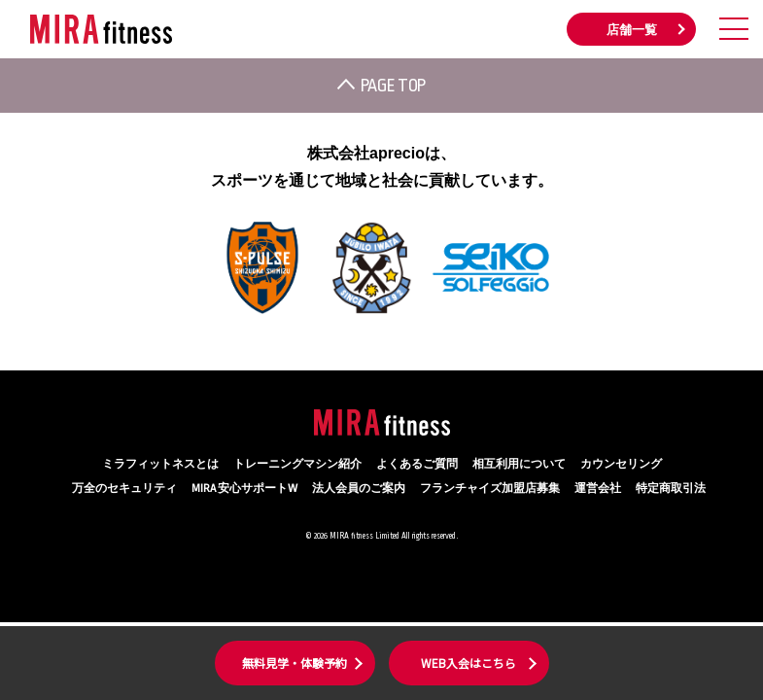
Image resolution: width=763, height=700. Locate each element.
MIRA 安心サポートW (244, 489)
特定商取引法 (671, 489)
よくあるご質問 (417, 464)
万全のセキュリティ (124, 489)
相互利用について (519, 464)
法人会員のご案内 (359, 489)
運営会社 (598, 489)
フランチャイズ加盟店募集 (490, 489)
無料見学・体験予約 (295, 663)
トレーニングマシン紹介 (297, 464)
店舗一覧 (632, 30)
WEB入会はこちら (468, 663)
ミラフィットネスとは (160, 464)
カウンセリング (621, 464)
